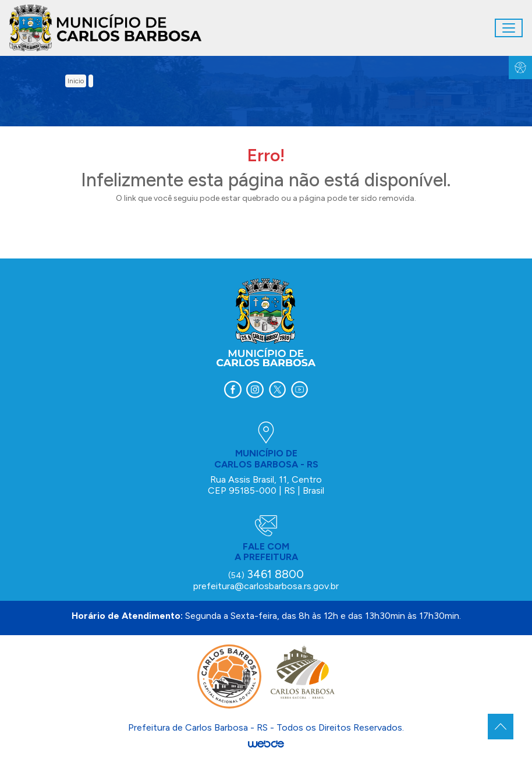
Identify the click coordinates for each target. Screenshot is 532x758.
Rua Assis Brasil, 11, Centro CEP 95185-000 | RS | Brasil (266, 485)
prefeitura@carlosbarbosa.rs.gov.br (266, 586)
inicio (76, 81)
